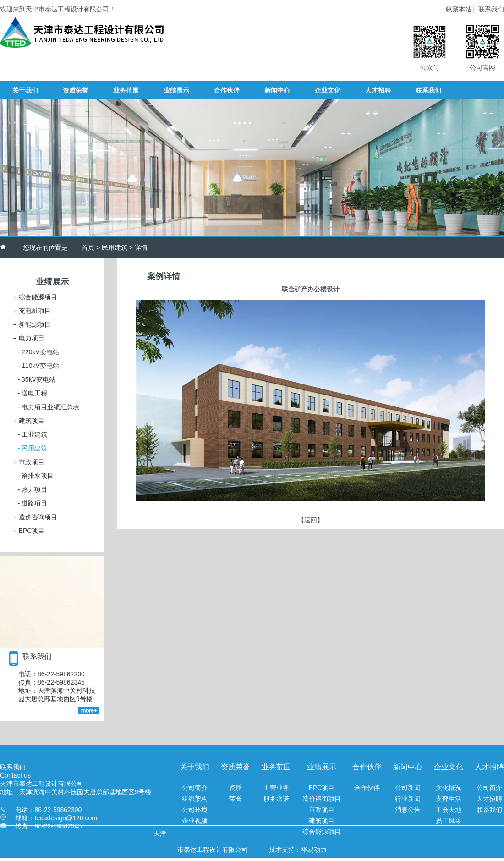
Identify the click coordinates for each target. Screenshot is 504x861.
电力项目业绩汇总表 (49, 407)
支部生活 (449, 799)
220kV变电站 (38, 352)
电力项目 (29, 338)
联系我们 (491, 9)
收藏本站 (459, 9)
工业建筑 (33, 434)
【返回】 (311, 520)
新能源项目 (32, 324)
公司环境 (195, 810)
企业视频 (195, 821)
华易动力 (314, 850)
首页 (88, 247)
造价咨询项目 (35, 517)
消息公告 (408, 810)
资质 (236, 788)
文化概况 (449, 788)
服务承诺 (276, 799)
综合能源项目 (35, 297)
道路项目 (33, 503)
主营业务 (276, 788)
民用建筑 (115, 247)
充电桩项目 (32, 311)
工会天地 (449, 810)
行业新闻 (408, 799)
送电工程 (33, 393)
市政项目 (29, 462)
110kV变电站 (38, 366)
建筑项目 (29, 421)
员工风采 (449, 821)
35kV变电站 (37, 379)
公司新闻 (408, 788)
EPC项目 (29, 531)
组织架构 (195, 799)
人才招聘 (489, 799)
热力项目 (33, 489)
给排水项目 (36, 476)
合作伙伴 (367, 788)
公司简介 (195, 788)
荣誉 (236, 799)
